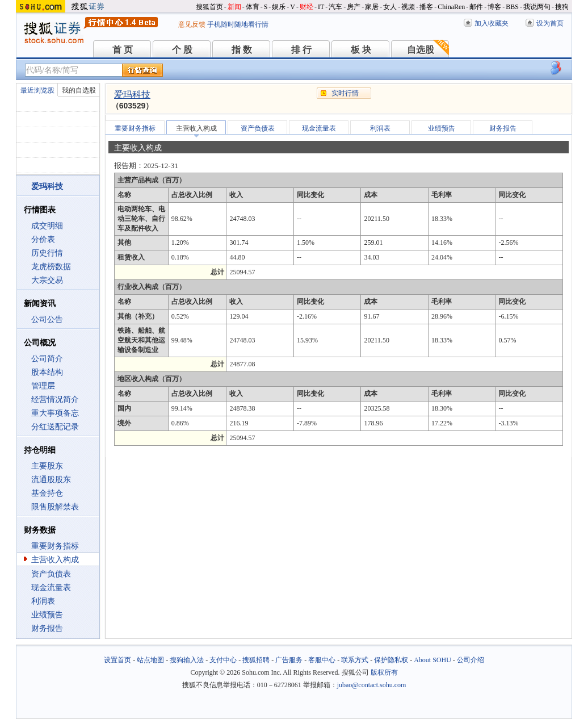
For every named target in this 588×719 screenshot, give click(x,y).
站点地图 (150, 660)
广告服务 (289, 660)
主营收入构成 (55, 560)
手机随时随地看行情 (238, 24)
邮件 (476, 7)
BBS (512, 7)
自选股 (421, 50)
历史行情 (47, 253)
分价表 (43, 239)
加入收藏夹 (492, 23)
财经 (306, 7)
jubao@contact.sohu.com (372, 685)
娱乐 (279, 7)
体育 (253, 7)
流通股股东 (51, 480)
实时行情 (345, 93)
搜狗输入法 (187, 660)
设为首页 (550, 23)
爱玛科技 (132, 95)
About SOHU (432, 660)
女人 (390, 7)
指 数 (242, 50)
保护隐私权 (391, 660)
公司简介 (47, 359)
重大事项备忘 (55, 413)
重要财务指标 (55, 546)
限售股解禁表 (55, 507)
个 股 (182, 50)
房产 (354, 7)
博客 (494, 7)
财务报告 (47, 628)
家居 (372, 7)
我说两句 (537, 7)
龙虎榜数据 (51, 267)
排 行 (301, 50)
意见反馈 (192, 24)
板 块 (361, 50)
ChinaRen (451, 7)
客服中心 (322, 660)
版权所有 (384, 672)
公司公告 (47, 319)
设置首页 (117, 660)
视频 (408, 7)
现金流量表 (51, 588)
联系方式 (355, 660)
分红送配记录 (55, 427)
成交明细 (47, 226)
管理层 (43, 386)
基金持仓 (47, 493)
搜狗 (562, 7)
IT (321, 7)
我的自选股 (79, 90)
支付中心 (223, 660)
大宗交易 (47, 280)
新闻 (234, 7)
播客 (426, 7)
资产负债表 (51, 574)
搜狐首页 (209, 7)
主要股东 (47, 466)
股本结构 (47, 372)
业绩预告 (47, 615)
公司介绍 (471, 660)
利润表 (43, 601)
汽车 (335, 7)
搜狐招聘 (256, 660)
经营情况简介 (55, 400)
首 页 (123, 50)
